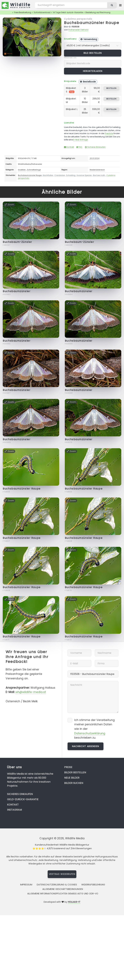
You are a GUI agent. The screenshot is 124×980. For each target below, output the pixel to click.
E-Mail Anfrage (81, 140)
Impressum (26, 885)
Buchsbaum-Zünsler (17, 242)
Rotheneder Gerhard (78, 30)
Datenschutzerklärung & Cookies (57, 885)
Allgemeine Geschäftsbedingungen (63, 889)
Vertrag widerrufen (62, 874)
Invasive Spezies (84, 175)
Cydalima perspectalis (78, 19)
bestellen (111, 88)
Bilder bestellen (75, 772)
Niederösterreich (97, 170)
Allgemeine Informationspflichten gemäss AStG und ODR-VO (63, 894)
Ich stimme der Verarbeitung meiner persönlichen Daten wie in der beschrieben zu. (94, 729)
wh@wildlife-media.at (31, 692)
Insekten (22, 170)
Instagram (14, 810)
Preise (68, 767)
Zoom (53, 21)
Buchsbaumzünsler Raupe (92, 23)
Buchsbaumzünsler (17, 291)
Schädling (71, 175)
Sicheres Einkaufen (95, 147)
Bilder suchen (74, 783)
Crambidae (60, 175)
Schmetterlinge (34, 170)
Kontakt (69, 147)
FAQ (79, 147)
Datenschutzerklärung (90, 733)
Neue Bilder (72, 778)
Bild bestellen (93, 53)
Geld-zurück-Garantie (23, 799)
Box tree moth (99, 175)
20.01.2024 (94, 158)
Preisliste (109, 133)
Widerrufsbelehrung (93, 885)
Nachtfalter (48, 175)
